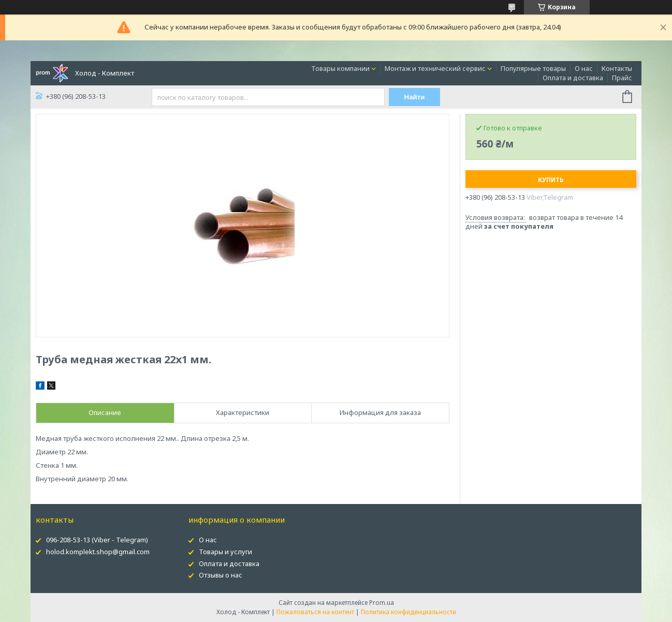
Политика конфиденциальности (408, 612)
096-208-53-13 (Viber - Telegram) (97, 540)
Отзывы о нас (221, 575)
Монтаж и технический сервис (435, 68)
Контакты (617, 68)
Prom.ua (382, 603)
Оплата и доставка (573, 78)
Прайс (622, 78)
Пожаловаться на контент (315, 612)
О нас (584, 68)
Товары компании (340, 68)
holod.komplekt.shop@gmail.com (98, 552)
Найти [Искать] (415, 97)
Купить (551, 180)
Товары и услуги (225, 552)
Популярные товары (533, 68)
